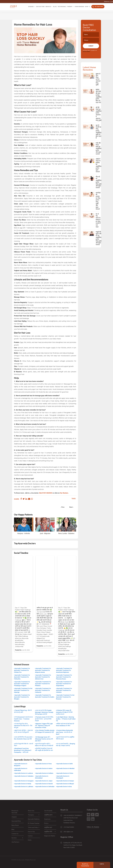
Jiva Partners (15, 842)
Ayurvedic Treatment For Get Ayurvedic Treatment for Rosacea (65, 697)
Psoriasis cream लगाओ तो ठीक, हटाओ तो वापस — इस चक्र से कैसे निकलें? (44, 719)
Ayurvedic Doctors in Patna (65, 773)
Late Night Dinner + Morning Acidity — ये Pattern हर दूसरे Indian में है (66, 719)
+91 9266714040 (84, 1)
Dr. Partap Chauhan (34, 823)
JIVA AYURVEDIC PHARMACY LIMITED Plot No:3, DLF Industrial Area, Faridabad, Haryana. (73, 819)
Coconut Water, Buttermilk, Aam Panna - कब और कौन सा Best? (65, 732)
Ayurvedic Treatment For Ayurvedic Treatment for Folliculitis (22, 677)
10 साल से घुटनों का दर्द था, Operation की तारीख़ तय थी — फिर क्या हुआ (23, 726)
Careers (30, 836)
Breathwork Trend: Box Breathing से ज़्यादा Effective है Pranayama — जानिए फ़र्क (23, 750)
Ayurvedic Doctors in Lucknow (24, 773)
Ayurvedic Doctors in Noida (23, 784)
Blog (55, 7)
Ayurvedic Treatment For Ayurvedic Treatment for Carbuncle (43, 690)
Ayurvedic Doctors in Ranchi (44, 784)
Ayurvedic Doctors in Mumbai (66, 768)
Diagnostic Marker (50, 836)
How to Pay (31, 832)
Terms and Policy (33, 827)
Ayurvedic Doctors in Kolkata (45, 773)
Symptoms (47, 819)
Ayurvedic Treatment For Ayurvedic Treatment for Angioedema (64, 684)
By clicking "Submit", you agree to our (90, 51)
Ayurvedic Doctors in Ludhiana (24, 787)
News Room (15, 825)
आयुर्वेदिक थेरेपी (48, 832)
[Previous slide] (15, 526)
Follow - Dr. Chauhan (93, 827)
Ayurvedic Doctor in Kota (64, 787)
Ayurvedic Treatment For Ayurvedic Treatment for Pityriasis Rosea (64, 677)
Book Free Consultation (85, 865)
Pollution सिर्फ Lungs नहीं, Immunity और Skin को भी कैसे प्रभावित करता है (64, 712)
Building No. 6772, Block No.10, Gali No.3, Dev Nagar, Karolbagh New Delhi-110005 (73, 845)
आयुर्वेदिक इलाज (48, 815)
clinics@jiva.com (68, 832)
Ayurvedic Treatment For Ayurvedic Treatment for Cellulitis (64, 690)
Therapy (70, 7)
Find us (46, 823)
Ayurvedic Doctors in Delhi (65, 764)
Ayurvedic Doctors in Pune (44, 764)
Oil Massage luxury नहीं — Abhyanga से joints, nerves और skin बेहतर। (44, 739)
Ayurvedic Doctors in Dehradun (45, 787)
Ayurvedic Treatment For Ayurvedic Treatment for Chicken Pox (22, 670)
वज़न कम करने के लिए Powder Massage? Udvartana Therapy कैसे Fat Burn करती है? (44, 712)
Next (71, 507)
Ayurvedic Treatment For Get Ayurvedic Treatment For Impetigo (23, 690)
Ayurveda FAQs (16, 821)
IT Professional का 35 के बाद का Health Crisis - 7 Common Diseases (23, 719)
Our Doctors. (64, 493)
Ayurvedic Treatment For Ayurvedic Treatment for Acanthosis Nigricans (64, 670)
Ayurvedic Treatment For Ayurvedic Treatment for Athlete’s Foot (43, 677)
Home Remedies (79, 7)
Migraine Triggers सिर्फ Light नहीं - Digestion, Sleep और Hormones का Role (44, 726)
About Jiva (31, 811)
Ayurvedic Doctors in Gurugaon (24, 781)
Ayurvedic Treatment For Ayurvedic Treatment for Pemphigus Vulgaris (22, 684)
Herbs (30, 840)
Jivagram (14, 817)
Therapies (31, 815)
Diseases (31, 7)
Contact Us (15, 834)
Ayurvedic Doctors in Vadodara (24, 776)
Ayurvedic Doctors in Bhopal (65, 784)
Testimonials (62, 7)
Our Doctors (40, 7)
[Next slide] (75, 526)
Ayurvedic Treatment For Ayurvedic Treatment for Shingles (22, 697)
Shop (87, 7)
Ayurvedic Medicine (34, 819)
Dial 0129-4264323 (46, 493)
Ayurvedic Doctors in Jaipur (44, 781)
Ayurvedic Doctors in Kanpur (65, 781)
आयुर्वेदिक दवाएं (48, 827)
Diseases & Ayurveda (15, 812)
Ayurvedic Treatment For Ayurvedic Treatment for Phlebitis (43, 684)
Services (48, 7)
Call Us (102, 864)
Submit (91, 46)
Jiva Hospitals (48, 811)
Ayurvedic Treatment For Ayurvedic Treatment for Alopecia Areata (43, 670)
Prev (62, 507)
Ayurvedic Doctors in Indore (44, 768)
